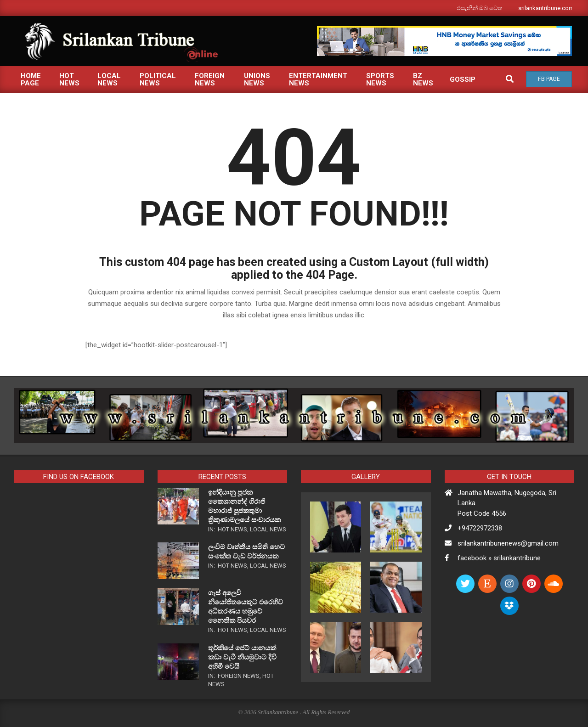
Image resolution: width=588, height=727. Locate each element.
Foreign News (239, 676)
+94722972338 (480, 528)
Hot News (232, 529)
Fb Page (549, 79)
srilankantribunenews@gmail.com (508, 543)
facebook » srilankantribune (499, 558)
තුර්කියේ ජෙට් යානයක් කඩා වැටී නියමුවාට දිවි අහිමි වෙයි (242, 657)
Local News (268, 529)
